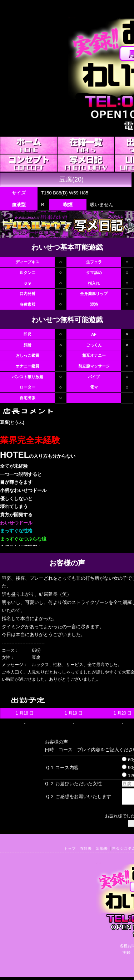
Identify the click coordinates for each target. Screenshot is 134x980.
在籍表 (86, 852)
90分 (124, 768)
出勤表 (102, 852)
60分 (124, 760)
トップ (70, 852)
